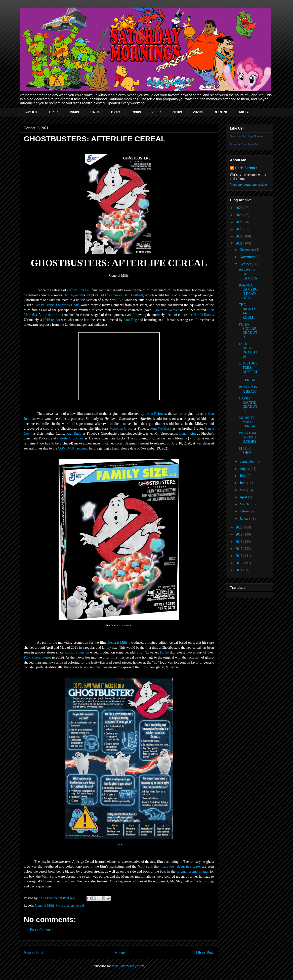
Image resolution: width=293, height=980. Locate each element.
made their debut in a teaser (181, 866)
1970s (95, 112)
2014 (239, 570)
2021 (239, 243)
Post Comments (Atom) (128, 966)
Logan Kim (188, 434)
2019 (239, 534)
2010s (177, 112)
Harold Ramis (203, 315)
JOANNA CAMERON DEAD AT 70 (248, 292)
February (246, 511)
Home (120, 952)
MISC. (244, 112)
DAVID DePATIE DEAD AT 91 (248, 405)
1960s (74, 112)
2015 (239, 563)
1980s (115, 112)
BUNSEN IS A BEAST (248, 389)
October (246, 264)
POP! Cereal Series (37, 657)
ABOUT (32, 112)
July (243, 476)
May (243, 490)
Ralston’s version (77, 652)
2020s (198, 112)
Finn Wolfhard (161, 428)
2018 (239, 542)
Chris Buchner (246, 168)
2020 (239, 527)
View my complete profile (249, 185)
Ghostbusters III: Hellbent (124, 295)
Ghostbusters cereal (70, 905)
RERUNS (221, 112)
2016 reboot (52, 320)
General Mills (117, 643)
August (245, 469)
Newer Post (34, 952)
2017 (239, 549)
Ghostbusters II (78, 290)
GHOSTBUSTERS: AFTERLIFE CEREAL (248, 372)
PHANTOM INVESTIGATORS (247, 437)
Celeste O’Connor (70, 438)
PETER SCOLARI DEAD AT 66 (248, 331)
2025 (239, 215)
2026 (239, 208)
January (246, 519)
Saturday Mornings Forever (247, 136)
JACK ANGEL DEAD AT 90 (248, 350)
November (248, 257)
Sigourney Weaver (166, 310)
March (245, 504)
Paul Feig (130, 320)
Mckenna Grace (121, 428)
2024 (239, 222)
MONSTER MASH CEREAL (247, 422)
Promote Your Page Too (245, 144)
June (243, 483)
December (247, 250)
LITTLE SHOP (245, 451)
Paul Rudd (74, 434)
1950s (53, 112)
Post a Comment (42, 930)
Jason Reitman (156, 414)
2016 (239, 556)
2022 (239, 236)
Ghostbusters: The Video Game (57, 305)
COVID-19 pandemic (73, 448)
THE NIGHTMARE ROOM (248, 311)
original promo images (193, 871)
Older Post (205, 952)
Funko (164, 652)
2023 (239, 229)
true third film (51, 315)
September (248, 461)
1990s (136, 112)
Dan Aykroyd (73, 295)
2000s (157, 112)
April (244, 497)
